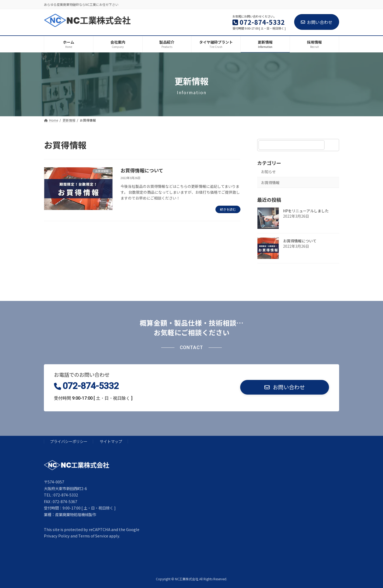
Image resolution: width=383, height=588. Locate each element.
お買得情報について (142, 170)
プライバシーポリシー (69, 441)
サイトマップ (111, 441)
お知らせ (268, 172)
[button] (285, 387)
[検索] (332, 145)
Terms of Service (93, 536)
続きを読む (228, 209)
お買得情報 (270, 182)
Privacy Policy (57, 536)
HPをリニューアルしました (306, 210)
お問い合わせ (317, 22)
